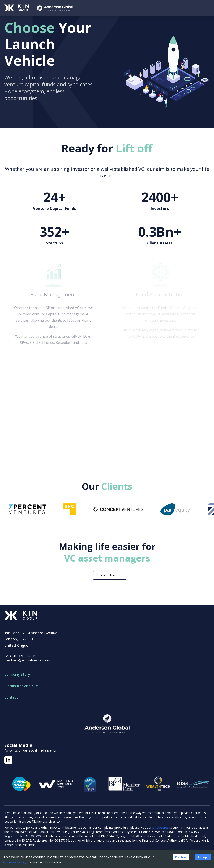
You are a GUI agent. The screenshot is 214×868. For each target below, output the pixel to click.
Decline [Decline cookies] (181, 857)
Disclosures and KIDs (21, 686)
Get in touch (110, 575)
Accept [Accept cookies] (203, 857)
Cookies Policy (15, 862)
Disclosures (161, 827)
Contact (11, 697)
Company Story (17, 674)
